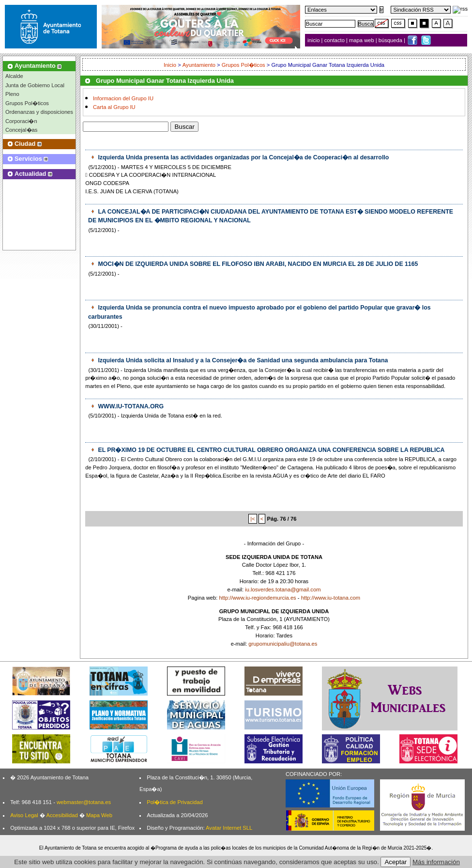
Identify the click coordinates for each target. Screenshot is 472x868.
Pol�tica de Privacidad (175, 802)
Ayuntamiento (199, 65)
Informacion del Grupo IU (123, 98)
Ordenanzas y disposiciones (39, 112)
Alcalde (14, 76)
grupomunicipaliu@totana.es (283, 644)
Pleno (12, 94)
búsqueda (391, 40)
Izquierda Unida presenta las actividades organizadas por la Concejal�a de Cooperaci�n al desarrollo (243, 157)
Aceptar (396, 862)
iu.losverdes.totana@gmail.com (283, 589)
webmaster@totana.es (84, 802)
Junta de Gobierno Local (35, 85)
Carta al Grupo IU (114, 107)
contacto (335, 40)
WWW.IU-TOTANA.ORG (130, 406)
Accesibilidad (62, 815)
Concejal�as (21, 130)
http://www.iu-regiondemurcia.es (258, 598)
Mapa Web (99, 815)
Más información (436, 862)
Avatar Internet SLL (229, 828)
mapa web (362, 40)
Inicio (171, 65)
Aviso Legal (24, 815)
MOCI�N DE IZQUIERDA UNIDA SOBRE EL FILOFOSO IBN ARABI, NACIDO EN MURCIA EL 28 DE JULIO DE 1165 (257, 264)
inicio (314, 40)
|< (252, 519)
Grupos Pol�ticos (27, 103)
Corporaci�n (21, 121)
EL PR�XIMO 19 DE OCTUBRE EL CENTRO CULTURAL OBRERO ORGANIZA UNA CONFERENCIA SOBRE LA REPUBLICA (270, 450)
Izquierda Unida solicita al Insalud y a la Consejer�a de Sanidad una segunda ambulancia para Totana (242, 360)
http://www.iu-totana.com (331, 598)
